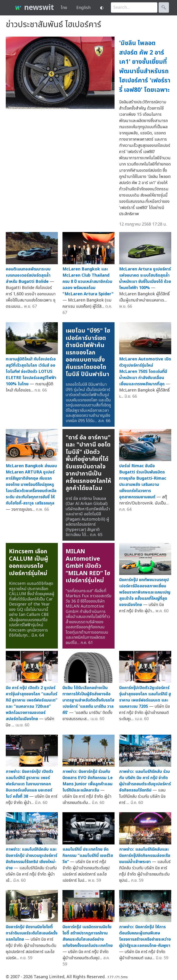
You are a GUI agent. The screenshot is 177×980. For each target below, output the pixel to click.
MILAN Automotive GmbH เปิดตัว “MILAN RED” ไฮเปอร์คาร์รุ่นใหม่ (88, 566)
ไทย (64, 8)
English (83, 8)
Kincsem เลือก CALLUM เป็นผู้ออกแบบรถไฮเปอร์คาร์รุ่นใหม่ (29, 562)
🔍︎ (164, 7)
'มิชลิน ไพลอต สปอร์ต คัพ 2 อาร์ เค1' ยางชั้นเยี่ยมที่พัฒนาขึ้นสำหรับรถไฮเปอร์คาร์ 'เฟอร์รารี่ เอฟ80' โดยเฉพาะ (145, 67)
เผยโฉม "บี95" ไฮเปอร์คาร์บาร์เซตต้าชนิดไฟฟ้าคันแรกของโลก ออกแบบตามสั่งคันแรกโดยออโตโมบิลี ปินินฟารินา (88, 352)
